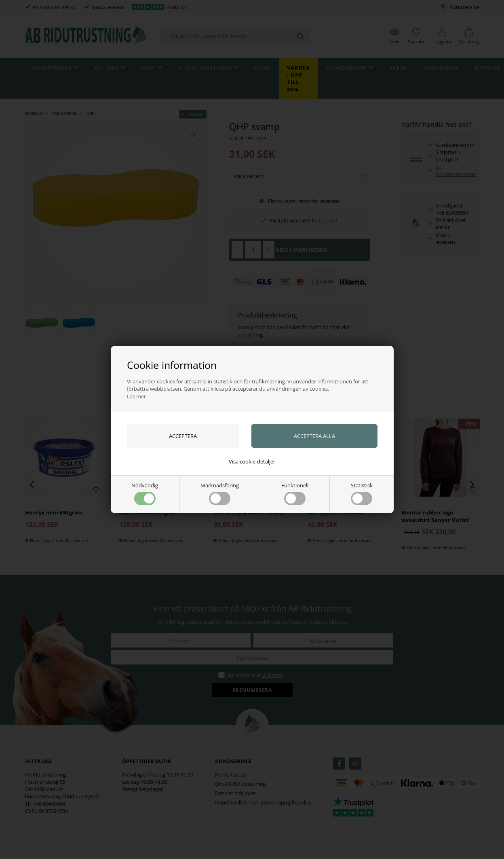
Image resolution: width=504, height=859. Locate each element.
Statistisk (362, 493)
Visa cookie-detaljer (252, 461)
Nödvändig (145, 493)
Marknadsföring (220, 493)
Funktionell (295, 493)
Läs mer (136, 396)
